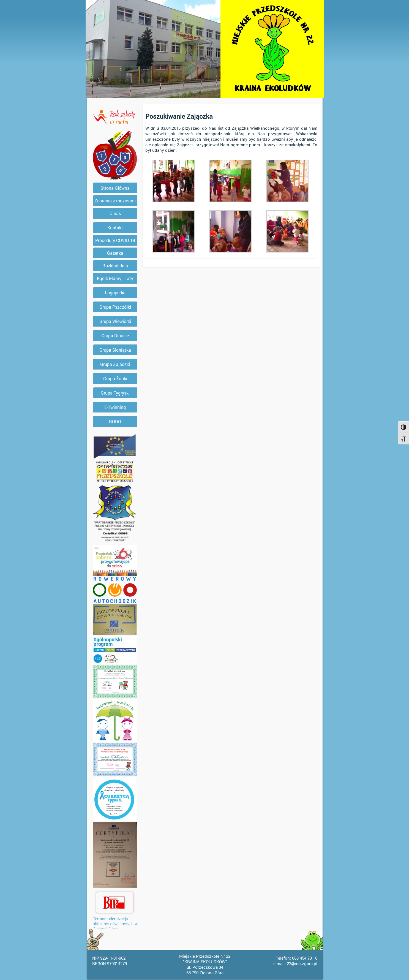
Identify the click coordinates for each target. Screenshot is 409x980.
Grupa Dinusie (115, 336)
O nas (115, 213)
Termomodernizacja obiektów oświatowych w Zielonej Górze (115, 924)
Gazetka (115, 253)
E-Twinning (115, 407)
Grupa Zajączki (115, 364)
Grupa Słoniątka (115, 350)
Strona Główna (115, 188)
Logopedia (115, 293)
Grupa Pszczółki (115, 307)
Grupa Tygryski (115, 393)
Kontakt (115, 228)
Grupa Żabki (115, 378)
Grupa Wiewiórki (115, 321)
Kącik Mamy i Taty (115, 278)
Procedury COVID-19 (115, 240)
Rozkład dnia (115, 266)
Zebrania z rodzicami (115, 201)
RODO (115, 421)
